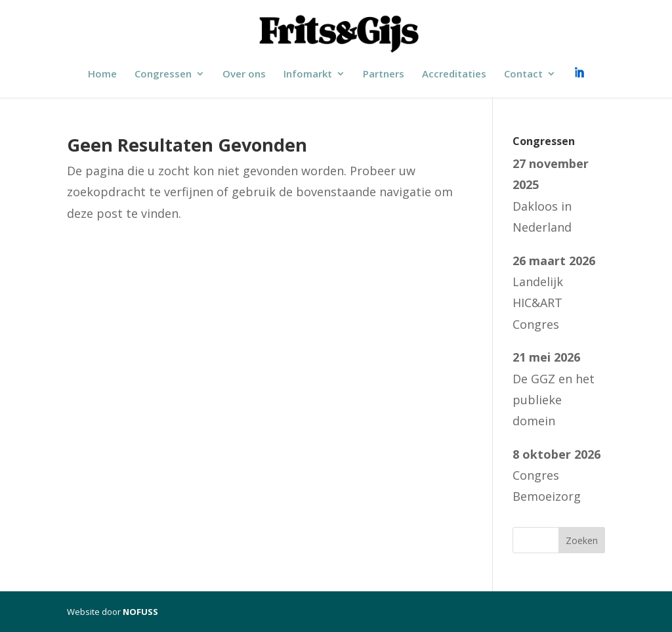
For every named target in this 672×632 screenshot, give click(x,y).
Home (102, 74)
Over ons (244, 74)
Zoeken (582, 540)
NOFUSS (140, 612)
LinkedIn (579, 75)
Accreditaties (454, 74)
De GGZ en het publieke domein (554, 400)
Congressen (163, 74)
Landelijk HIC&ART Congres (538, 303)
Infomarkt (308, 74)
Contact (523, 74)
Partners (384, 74)
